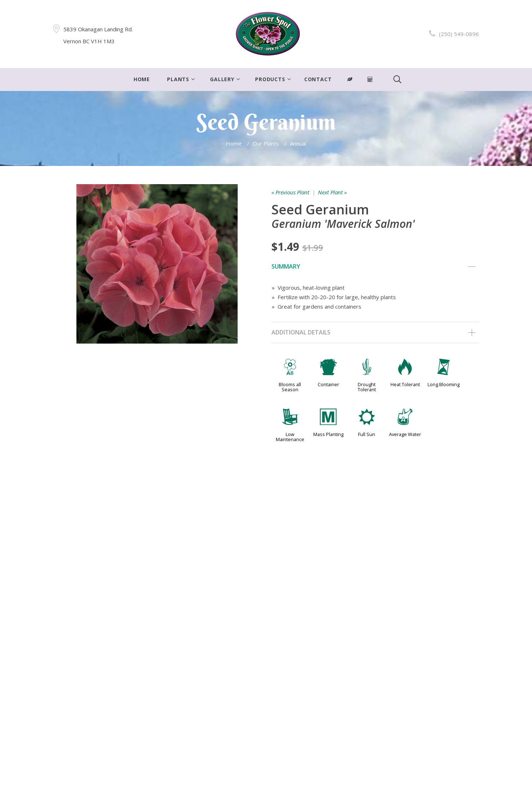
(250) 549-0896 (459, 34)
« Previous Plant (290, 192)
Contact (318, 79)
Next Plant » (332, 192)
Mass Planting (328, 434)
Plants (178, 79)
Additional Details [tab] (373, 333)
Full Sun (367, 434)
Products (270, 79)
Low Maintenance (290, 437)
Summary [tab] (373, 267)
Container (328, 384)
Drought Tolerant (367, 387)
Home (142, 79)
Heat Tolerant (405, 384)
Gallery (222, 79)
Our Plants (266, 143)
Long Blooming (444, 384)
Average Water (405, 434)
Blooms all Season (290, 387)
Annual (298, 143)
